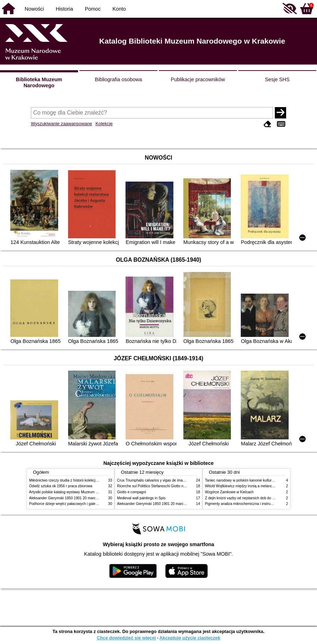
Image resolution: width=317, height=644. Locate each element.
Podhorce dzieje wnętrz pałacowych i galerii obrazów (71, 504)
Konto (119, 9)
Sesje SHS (277, 79)
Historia (64, 9)
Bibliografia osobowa (119, 79)
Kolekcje (104, 124)
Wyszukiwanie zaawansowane (62, 124)
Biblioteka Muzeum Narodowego (39, 82)
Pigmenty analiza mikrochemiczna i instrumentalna (245, 504)
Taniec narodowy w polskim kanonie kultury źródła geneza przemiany (260, 480)
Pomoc (93, 9)
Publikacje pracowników (198, 79)
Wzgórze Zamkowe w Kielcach (229, 492)
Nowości (34, 9)
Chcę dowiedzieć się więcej (126, 638)
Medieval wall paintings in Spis (141, 498)
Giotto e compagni (132, 492)
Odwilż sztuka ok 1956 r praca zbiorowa (61, 486)
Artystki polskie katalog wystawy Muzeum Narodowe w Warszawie (81, 492)
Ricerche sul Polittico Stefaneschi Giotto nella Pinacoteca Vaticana (170, 486)
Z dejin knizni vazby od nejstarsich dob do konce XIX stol (250, 498)
